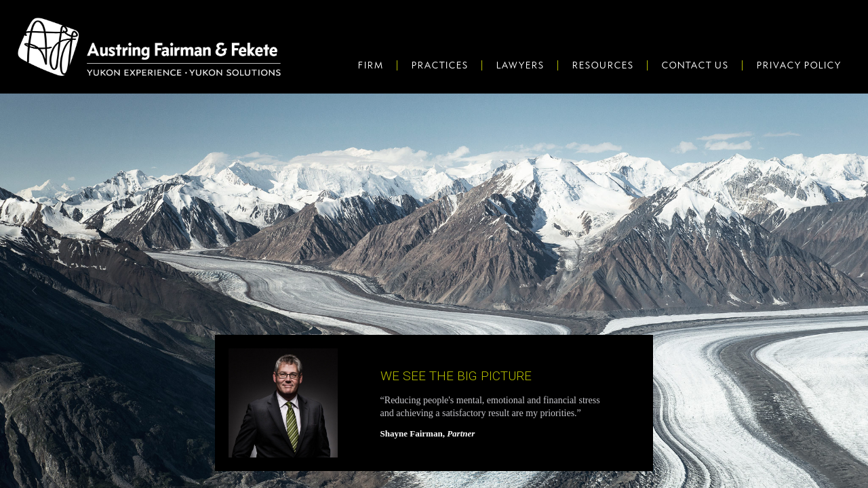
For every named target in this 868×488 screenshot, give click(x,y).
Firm (370, 65)
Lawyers (520, 65)
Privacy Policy (798, 65)
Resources (603, 65)
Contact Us (695, 65)
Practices (439, 65)
